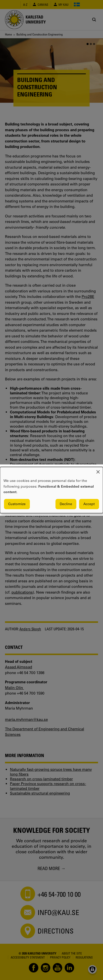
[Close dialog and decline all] (98, 470)
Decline (66, 504)
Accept (89, 504)
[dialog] (51, 490)
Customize (17, 504)
